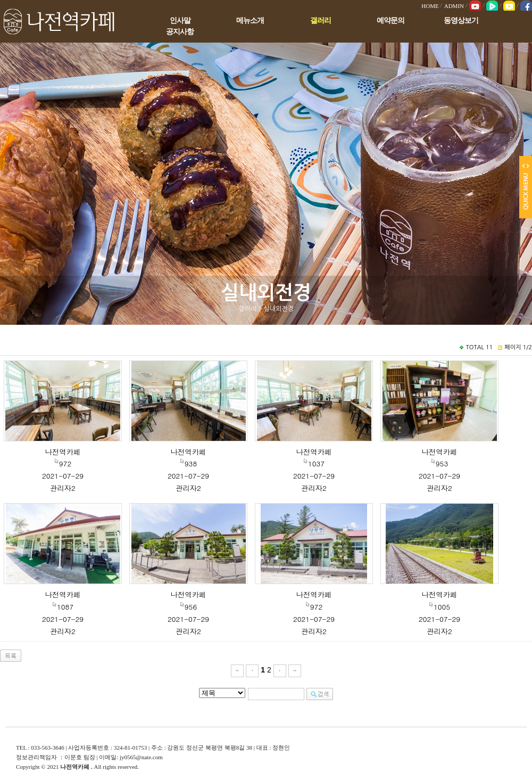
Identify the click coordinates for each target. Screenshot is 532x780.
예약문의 (390, 20)
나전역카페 (63, 452)
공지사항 (180, 32)
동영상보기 (461, 20)
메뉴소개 (250, 20)
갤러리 (321, 20)
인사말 (180, 20)
